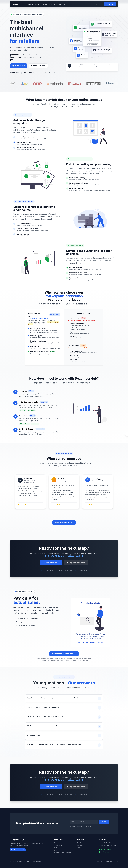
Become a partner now (64, 523)
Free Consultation (18, 850)
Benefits (38, 4)
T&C (117, 861)
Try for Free (110, 4)
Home (56, 843)
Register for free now (51, 563)
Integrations (53, 4)
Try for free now (19, 66)
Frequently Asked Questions (62, 853)
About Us (62, 4)
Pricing (45, 4)
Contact (79, 848)
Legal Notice (100, 861)
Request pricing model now (64, 654)
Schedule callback (38, 66)
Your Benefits (58, 845)
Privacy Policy (87, 826)
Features (30, 4)
